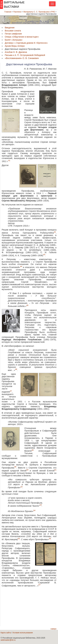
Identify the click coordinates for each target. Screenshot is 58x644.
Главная (8, 12)
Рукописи (17, 12)
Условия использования (23, 633)
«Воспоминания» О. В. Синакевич (22, 58)
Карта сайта (6, 633)
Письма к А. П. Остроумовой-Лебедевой (25, 55)
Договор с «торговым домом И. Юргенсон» (26, 43)
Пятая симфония (13, 34)
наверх (54, 629)
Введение (10, 28)
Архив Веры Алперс (15, 46)
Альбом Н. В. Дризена (16, 52)
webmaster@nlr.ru (8, 640)
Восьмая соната (13, 31)
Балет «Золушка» (14, 40)
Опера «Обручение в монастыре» (22, 37)
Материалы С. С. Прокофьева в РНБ (39, 12)
